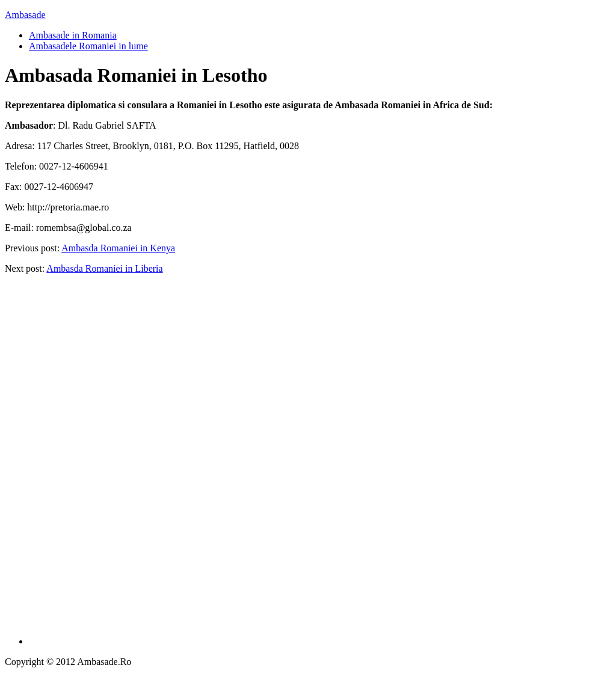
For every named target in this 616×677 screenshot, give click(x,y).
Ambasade (25, 15)
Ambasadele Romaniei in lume (88, 46)
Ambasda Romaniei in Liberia (104, 268)
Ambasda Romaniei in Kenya (118, 248)
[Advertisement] (320, 464)
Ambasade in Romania (73, 35)
